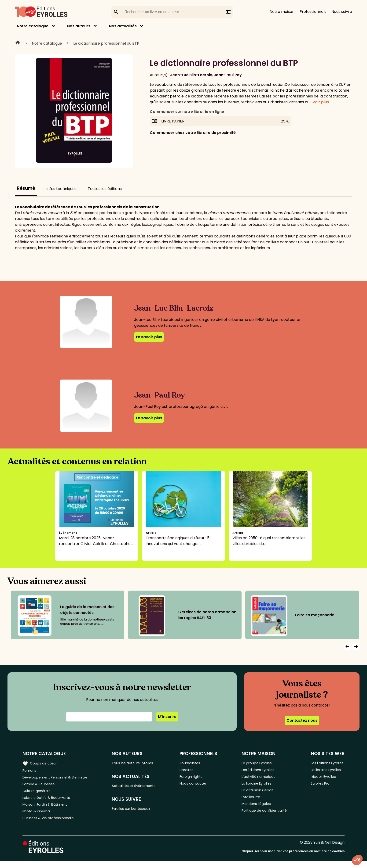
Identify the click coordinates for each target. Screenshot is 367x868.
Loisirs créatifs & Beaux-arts (48, 802)
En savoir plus (149, 337)
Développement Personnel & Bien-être (59, 778)
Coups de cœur (40, 763)
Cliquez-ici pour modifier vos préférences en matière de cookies (293, 858)
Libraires (190, 771)
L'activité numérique (259, 778)
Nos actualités (123, 26)
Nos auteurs (79, 26)
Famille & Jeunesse (40, 786)
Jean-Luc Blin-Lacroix (191, 75)
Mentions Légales (256, 809)
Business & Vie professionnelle (50, 825)
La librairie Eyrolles (257, 786)
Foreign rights (195, 778)
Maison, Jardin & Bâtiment (46, 809)
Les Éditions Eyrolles (258, 771)
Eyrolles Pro (251, 802)
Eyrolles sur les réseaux (136, 811)
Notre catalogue (33, 26)
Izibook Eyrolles (323, 778)
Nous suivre (342, 12)
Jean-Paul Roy (228, 75)
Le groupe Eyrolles (257, 763)
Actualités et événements (139, 787)
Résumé (26, 188)
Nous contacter (197, 786)
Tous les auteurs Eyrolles (137, 763)
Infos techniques (61, 189)
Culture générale (38, 794)
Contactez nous (302, 720)
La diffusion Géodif (257, 794)
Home (18, 43)
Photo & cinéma (37, 817)
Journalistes (194, 763)
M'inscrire (167, 717)
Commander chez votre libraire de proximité (193, 133)
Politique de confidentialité (264, 817)
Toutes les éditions (105, 189)
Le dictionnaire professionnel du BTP (106, 43)
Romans (30, 771)
